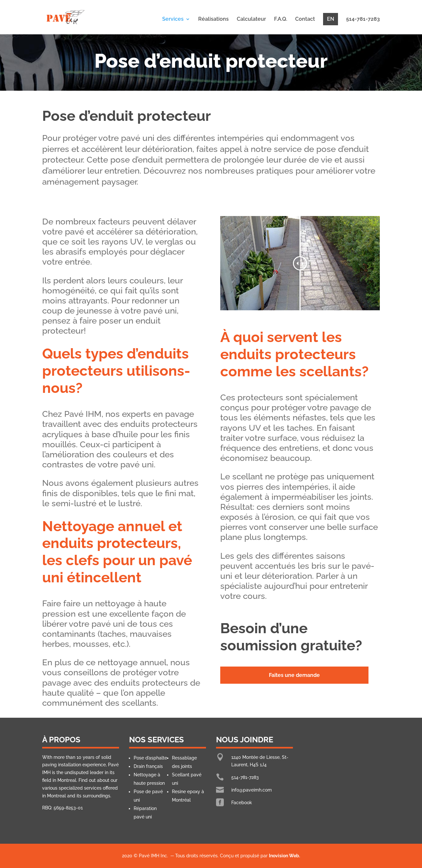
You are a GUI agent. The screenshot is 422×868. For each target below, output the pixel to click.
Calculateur (251, 19)
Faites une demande (294, 675)
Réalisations (213, 19)
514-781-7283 (363, 19)
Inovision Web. (284, 856)
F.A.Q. (281, 19)
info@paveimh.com (252, 790)
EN (331, 19)
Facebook (242, 803)
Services (173, 19)
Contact (305, 19)
